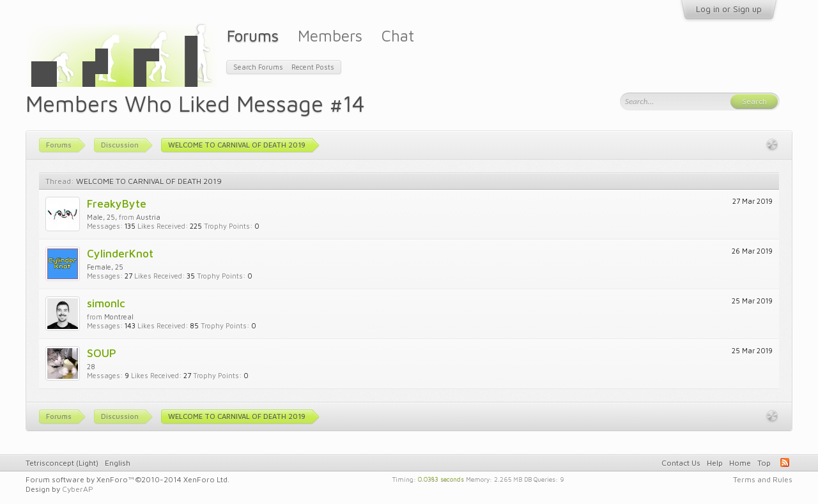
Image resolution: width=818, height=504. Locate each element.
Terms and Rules (763, 479)
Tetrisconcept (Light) (62, 463)
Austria (148, 217)
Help (715, 463)
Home (740, 463)
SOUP (102, 353)
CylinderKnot (120, 253)
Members (330, 35)
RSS (785, 462)
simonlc (106, 303)
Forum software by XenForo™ (127, 479)
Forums (253, 35)
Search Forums (258, 67)
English (118, 463)
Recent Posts (313, 67)
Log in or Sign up (729, 9)
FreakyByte (117, 203)
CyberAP (78, 489)
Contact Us (681, 463)
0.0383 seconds (441, 478)
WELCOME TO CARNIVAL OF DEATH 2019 (149, 181)
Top (764, 463)
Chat (398, 35)
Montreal (119, 317)
